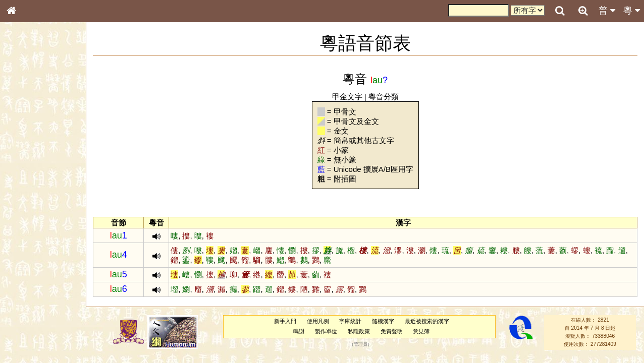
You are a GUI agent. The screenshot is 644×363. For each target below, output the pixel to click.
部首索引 (25, 135)
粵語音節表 (28, 201)
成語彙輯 (25, 336)
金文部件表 (28, 164)
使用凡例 (318, 321)
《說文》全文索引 (37, 317)
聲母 (20, 270)
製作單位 (327, 331)
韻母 (34, 270)
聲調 (48, 270)
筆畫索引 (25, 145)
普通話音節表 (31, 280)
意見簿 (422, 331)
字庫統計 (351, 321)
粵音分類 (384, 97)
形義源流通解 (31, 174)
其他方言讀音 (31, 289)
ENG (44, 111)
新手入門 (285, 321)
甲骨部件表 (28, 154)
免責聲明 (392, 331)
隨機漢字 (384, 321)
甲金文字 (347, 97)
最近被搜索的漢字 (427, 321)
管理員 (361, 344)
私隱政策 (359, 331)
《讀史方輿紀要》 (37, 326)
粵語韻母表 (28, 220)
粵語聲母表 (28, 210)
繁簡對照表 (28, 345)
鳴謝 (299, 331)
